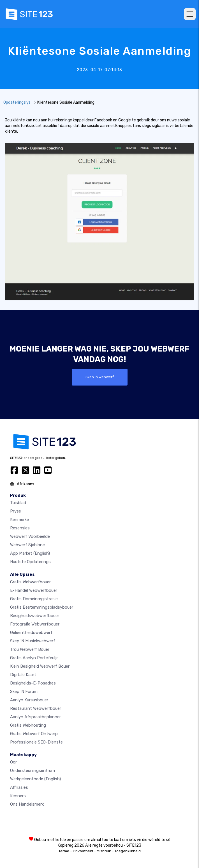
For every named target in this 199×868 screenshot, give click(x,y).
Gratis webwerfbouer (30, 582)
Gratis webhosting (28, 725)
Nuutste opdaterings (30, 562)
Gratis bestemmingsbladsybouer (42, 607)
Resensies (20, 528)
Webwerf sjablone (27, 545)
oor (13, 762)
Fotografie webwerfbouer (35, 624)
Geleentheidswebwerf (31, 633)
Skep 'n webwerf (100, 377)
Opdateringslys (17, 102)
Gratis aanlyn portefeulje (34, 658)
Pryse (16, 511)
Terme (64, 851)
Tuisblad (18, 503)
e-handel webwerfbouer (34, 590)
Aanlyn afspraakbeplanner (35, 717)
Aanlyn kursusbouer (29, 700)
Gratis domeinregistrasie (34, 599)
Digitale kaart (23, 675)
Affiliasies (19, 787)
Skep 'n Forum (24, 692)
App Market (30, 553)
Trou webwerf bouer (30, 649)
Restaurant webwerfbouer (36, 708)
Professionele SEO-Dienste (36, 742)
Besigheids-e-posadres (33, 683)
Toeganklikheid (128, 851)
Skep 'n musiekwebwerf (33, 641)
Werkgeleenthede (35, 779)
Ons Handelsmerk (27, 804)
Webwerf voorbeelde (30, 536)
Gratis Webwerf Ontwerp (34, 734)
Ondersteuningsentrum (33, 770)
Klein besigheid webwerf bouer (40, 666)
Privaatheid (83, 851)
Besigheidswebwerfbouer (35, 616)
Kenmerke (19, 520)
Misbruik (104, 851)
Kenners (18, 796)
